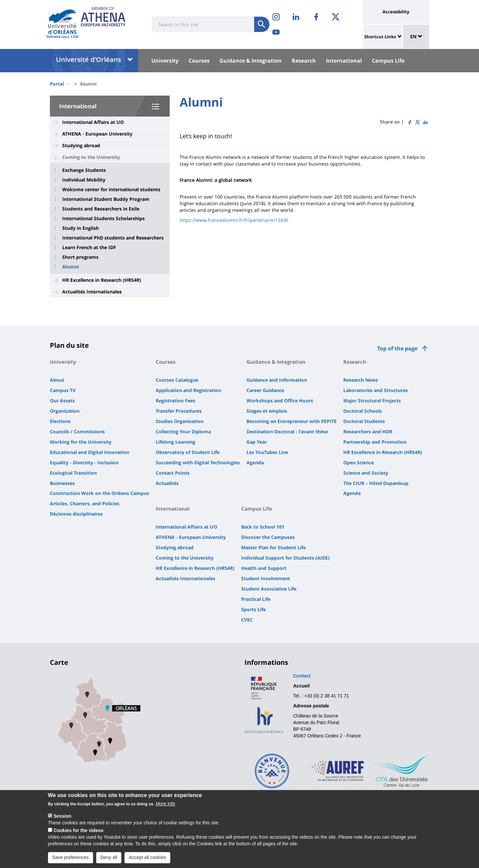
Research (304, 61)
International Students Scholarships (103, 218)
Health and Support (264, 568)
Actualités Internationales (92, 292)
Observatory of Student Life (188, 452)
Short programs (80, 257)
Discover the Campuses (268, 537)
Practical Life (256, 599)
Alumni (71, 267)
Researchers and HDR (368, 432)
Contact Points (173, 473)
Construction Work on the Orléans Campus (99, 493)
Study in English (80, 228)
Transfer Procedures (179, 411)
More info (165, 805)
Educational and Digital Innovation (90, 452)
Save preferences (71, 858)
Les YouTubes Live (267, 452)
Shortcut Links (380, 37)
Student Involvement (266, 578)
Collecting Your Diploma (183, 432)
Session (63, 817)
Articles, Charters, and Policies (85, 503)
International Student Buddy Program (106, 199)
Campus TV (63, 390)
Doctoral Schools (363, 411)
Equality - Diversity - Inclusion (84, 462)
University (165, 61)
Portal (57, 84)
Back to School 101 (263, 527)
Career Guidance (265, 390)
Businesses (62, 483)
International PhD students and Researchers (113, 238)
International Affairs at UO (93, 122)
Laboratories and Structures (376, 390)
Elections (60, 421)
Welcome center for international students (111, 190)
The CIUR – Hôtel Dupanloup (376, 483)
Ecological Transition (73, 473)
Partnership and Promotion (375, 442)
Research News (361, 380)
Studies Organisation (180, 421)
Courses (199, 61)
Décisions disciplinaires (76, 514)
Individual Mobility (84, 180)
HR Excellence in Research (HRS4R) (102, 280)
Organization (65, 411)
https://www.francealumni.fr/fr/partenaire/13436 (234, 220)
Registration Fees (175, 401)
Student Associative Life (269, 589)
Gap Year (257, 442)
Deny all (109, 858)
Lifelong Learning (175, 442)
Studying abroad (81, 145)
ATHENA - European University (97, 134)
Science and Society (366, 473)
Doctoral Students (364, 421)
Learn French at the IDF (89, 247)
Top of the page (397, 348)
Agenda (255, 462)
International (344, 61)
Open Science (359, 462)
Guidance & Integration (251, 61)
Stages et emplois (267, 411)
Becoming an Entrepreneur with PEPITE (292, 421)
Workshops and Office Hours (280, 401)
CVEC (247, 620)
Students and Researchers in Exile (101, 209)
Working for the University (81, 442)
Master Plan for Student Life (273, 547)
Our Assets (62, 401)
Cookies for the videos (79, 831)
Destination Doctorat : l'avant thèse (287, 432)
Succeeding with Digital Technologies (198, 462)
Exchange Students (84, 170)
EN (416, 36)
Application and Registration (188, 390)
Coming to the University (91, 157)
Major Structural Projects (372, 401)
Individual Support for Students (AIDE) (285, 558)
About (57, 380)
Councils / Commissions (77, 432)
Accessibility (396, 12)
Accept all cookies (147, 858)
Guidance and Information (277, 380)
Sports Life (253, 609)
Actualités (167, 483)
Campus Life (388, 61)
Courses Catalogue (177, 380)
